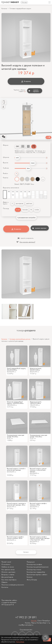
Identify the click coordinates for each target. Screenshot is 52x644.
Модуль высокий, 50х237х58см (36, 369)
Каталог (4, 9)
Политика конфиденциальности (13, 585)
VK (31, 210)
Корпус (6, 178)
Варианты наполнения (11, 188)
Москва (34, 621)
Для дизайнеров (7, 577)
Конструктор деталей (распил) (38, 567)
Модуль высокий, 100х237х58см (36, 403)
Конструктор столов (34, 570)
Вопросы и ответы (8, 575)
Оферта (4, 582)
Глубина (6, 168)
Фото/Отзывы (32, 580)
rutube (37, 210)
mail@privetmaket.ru (26, 625)
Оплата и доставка (8, 572)
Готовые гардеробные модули (20, 9)
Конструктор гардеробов (36, 572)
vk (15, 635)
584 (28, 168)
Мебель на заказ (8, 567)
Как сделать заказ (8, 570)
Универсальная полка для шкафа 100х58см (39, 436)
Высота (6, 163)
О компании (6, 564)
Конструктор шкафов (34, 564)
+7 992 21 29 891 (26, 617)
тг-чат (18, 210)
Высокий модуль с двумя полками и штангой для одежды (38, 470)
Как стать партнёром (9, 580)
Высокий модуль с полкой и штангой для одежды (16, 469)
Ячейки (5, 173)
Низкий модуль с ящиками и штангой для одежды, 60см (16, 504)
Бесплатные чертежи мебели (37, 575)
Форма (6, 145)
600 (17, 158)
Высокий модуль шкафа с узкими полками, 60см (15, 538)
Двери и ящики (6, 203)
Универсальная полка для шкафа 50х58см (16, 436)
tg (37, 635)
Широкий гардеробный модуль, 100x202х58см (15, 403)
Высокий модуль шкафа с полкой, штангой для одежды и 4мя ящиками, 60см (40, 538)
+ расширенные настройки (26, 218)
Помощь (6, 209)
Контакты (5, 587)
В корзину (26, 81)
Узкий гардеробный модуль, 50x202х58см (16, 369)
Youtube (25, 210)
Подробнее (20, 642)
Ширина (6, 157)
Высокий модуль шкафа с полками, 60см (38, 504)
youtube (22, 635)
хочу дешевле (39, 137)
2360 (33, 163)
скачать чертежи (34, 91)
